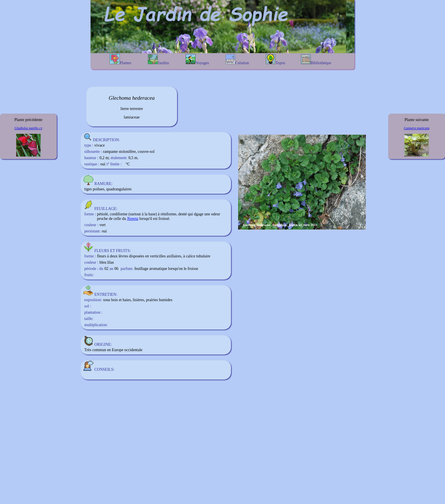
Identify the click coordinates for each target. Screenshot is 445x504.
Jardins (159, 60)
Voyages (197, 60)
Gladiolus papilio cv (28, 128)
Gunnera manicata (417, 128)
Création (237, 60)
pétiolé (102, 214)
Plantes (120, 59)
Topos (275, 60)
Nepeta (133, 219)
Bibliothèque (316, 60)
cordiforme (119, 214)
